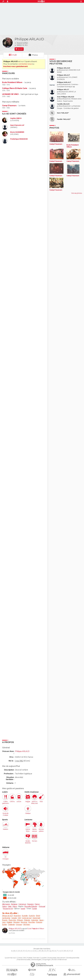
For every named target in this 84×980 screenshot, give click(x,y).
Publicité (30, 958)
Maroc (15, 906)
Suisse (23, 909)
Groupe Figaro (47, 960)
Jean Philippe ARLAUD (66, 97)
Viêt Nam (27, 925)
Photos (35, 55)
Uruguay (19, 925)
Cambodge (6, 918)
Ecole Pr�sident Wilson (36, 929)
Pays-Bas (32, 922)
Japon (41, 920)
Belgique (14, 904)
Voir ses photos (77, 193)
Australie (25, 916)
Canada (14, 918)
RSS (25, 958)
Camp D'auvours (9, 106)
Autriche (32, 916)
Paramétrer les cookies (24, 960)
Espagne (30, 904)
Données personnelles (73, 958)
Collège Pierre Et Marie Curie (15, 88)
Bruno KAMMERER (17, 132)
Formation (37, 958)
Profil (14, 55)
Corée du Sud (27, 918)
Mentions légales (36, 960)
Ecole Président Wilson (12, 82)
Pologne (39, 922)
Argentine (17, 916)
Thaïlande (11, 925)
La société (44, 958)
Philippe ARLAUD (15, 929)
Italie (10, 906)
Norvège (24, 922)
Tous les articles (52, 958)
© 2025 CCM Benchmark (59, 960)
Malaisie (9, 922)
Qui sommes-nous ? (11, 958)
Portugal (42, 906)
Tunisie (34, 909)
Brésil (38, 916)
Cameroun (22, 904)
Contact (20, 958)
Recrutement (61, 958)
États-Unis (12, 920)
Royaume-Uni (8, 909)
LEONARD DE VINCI (10, 94)
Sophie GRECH (16, 118)
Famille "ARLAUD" (64, 119)
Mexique (16, 922)
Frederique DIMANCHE (19, 139)
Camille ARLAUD (63, 104)
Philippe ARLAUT (63, 75)
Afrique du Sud (7, 916)
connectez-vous (25, 64)
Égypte (5, 920)
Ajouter (20, 49)
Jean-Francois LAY (17, 125)
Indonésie (35, 920)
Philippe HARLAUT (64, 82)
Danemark (36, 918)
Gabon (4, 906)
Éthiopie (20, 920)
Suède (4, 925)
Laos (4, 922)
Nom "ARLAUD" (63, 113)
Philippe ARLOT (63, 90)
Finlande (27, 920)
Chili (19, 918)
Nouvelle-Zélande (31, 906)
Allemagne (6, 904)
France (37, 904)
